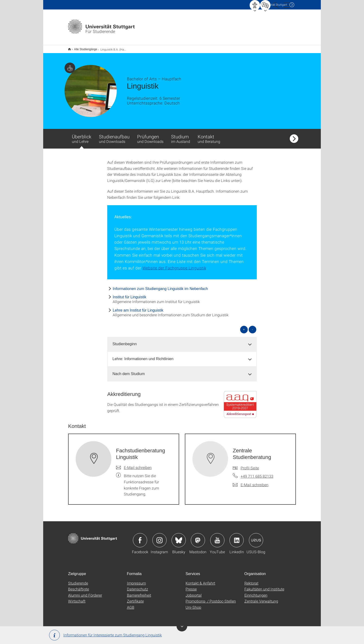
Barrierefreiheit (139, 592)
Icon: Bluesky (179, 537)
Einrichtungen (256, 592)
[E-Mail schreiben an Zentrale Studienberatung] (251, 482)
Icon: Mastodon (198, 537)
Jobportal (194, 592)
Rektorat (251, 580)
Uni (274, 5)
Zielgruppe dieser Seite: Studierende (70, 65)
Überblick (82, 138)
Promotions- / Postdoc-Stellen (211, 598)
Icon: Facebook (140, 537)
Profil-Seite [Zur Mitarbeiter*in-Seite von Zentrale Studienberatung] (250, 465)
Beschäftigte (79, 586)
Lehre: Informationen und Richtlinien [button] (143, 356)
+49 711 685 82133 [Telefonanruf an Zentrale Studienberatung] (257, 473)
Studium (181, 136)
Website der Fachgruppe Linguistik (174, 265)
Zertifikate (135, 598)
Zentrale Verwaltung (261, 598)
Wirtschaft (77, 598)
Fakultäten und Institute (264, 586)
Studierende (78, 580)
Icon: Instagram (159, 537)
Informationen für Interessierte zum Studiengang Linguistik (105, 635)
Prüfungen (150, 136)
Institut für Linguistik (129, 294)
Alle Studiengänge (83, 48)
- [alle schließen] (252, 326)
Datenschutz (138, 586)
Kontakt (209, 136)
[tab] (182, 341)
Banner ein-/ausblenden (182, 626)
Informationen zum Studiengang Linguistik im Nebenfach (160, 286)
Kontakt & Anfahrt (200, 580)
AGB (131, 604)
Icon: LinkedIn (237, 537)
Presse (191, 586)
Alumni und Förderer (85, 592)
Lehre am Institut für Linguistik (138, 307)
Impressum (136, 580)
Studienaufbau (114, 136)
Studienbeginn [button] (125, 341)
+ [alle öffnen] (244, 326)
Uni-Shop (193, 604)
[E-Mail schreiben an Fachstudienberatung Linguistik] (134, 464)
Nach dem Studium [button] (129, 371)
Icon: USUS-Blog (256, 537)
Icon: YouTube (217, 537)
